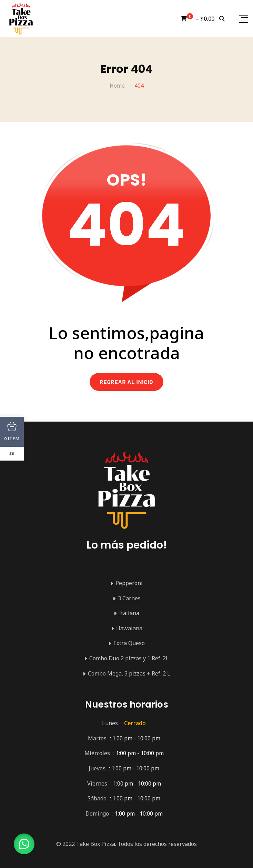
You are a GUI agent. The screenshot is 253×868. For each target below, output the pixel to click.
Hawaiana (129, 628)
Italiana (129, 613)
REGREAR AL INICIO (127, 382)
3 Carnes (129, 598)
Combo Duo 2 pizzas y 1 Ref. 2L (129, 658)
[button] (24, 844)
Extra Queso (129, 643)
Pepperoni (129, 583)
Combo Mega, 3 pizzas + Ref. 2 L (129, 673)
